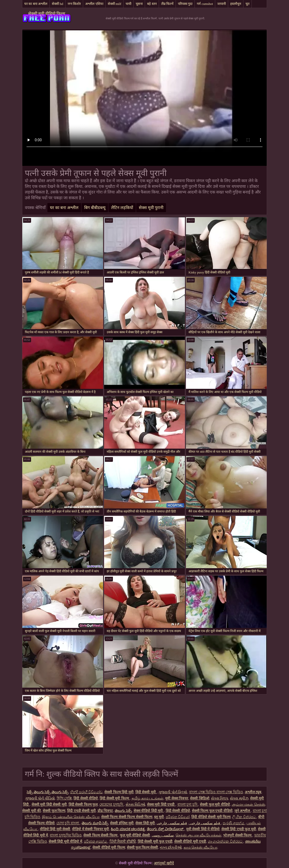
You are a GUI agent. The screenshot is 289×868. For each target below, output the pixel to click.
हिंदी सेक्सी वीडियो (86, 798)
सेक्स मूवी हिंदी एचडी (161, 804)
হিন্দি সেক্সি (64, 798)
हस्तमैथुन (236, 4)
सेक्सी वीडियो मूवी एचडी (190, 841)
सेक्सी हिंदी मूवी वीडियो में (65, 841)
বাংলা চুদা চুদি (188, 804)
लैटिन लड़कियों (122, 208)
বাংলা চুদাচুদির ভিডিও (66, 835)
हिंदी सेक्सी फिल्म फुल (83, 804)
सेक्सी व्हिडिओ (200, 798)
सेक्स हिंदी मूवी (145, 823)
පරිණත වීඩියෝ (178, 817)
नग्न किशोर (74, 4)
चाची (128, 4)
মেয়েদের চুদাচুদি (112, 804)
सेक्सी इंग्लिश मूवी (122, 823)
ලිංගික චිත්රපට (244, 817)
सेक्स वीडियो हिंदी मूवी (149, 811)
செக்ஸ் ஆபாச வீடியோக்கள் (198, 835)
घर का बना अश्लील (36, 4)
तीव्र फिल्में (167, 4)
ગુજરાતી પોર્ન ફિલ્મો (173, 792)
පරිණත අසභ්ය (96, 841)
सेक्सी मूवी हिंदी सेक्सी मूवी (49, 804)
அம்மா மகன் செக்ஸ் (248, 804)
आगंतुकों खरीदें (164, 863)
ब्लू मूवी (159, 817)
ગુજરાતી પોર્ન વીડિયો (40, 798)
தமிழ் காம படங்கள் (147, 798)
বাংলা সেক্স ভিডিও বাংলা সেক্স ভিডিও (216, 792)
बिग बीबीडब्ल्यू (95, 208)
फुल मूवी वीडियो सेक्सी (135, 835)
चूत (247, 4)
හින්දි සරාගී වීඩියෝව (86, 792)
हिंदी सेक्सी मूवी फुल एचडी (155, 841)
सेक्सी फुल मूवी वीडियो (215, 804)
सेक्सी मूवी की (32, 811)
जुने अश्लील (243, 811)
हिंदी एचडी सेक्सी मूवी (81, 811)
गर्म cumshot (205, 4)
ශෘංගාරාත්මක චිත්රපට (226, 841)
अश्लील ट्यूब (253, 792)
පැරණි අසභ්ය (234, 823)
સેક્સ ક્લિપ (220, 798)
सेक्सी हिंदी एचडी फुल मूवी (239, 829)
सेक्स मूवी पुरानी (151, 208)
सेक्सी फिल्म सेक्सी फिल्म (101, 835)
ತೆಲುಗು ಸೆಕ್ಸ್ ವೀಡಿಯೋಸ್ (166, 829)
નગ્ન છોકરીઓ (171, 847)
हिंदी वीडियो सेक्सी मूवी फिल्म (211, 817)
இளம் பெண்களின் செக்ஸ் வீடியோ (71, 817)
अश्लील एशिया (94, 4)
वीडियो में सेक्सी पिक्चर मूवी (91, 829)
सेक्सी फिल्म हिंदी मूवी (119, 792)
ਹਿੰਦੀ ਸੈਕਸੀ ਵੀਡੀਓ (123, 841)
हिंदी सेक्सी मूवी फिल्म (115, 798)
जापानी (222, 4)
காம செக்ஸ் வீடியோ (200, 847)
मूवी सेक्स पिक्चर (177, 798)
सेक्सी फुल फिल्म (54, 811)
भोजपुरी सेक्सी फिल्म (238, 835)
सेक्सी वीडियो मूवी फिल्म (109, 847)
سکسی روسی (163, 835)
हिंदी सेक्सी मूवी (146, 792)
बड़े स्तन (152, 4)
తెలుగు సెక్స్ (123, 811)
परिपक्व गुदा (185, 4)
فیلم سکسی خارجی (204, 823)
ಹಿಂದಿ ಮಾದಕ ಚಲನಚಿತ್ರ (128, 829)
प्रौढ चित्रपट (105, 811)
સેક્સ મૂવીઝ (239, 798)
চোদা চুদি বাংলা (68, 823)
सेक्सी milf (115, 4)
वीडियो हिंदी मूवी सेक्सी (55, 829)
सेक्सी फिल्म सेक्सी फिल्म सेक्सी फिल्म (127, 817)
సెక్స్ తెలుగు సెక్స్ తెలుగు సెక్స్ (48, 792)
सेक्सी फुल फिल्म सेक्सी (143, 847)
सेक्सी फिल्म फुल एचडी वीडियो (212, 811)
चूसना (139, 4)
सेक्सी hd (57, 4)
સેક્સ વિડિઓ (135, 804)
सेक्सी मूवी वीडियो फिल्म (47, 14)
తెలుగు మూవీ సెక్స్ (95, 823)
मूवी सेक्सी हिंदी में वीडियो (203, 829)
